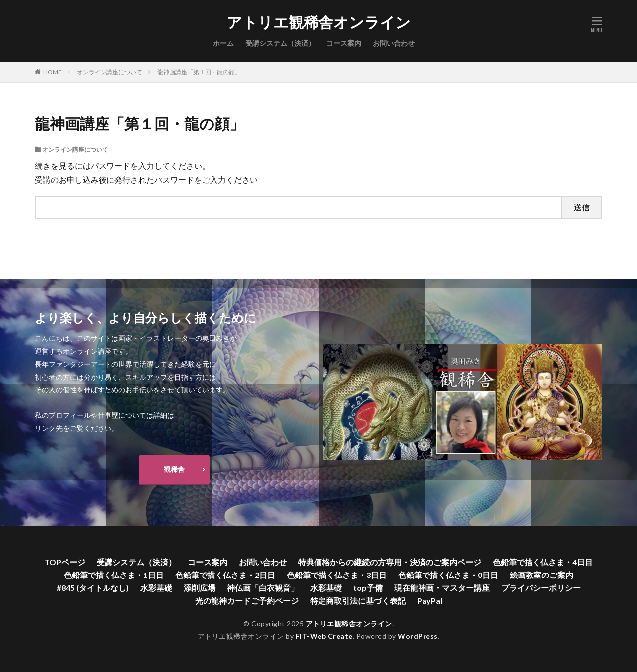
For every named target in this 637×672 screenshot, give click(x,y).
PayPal (430, 601)
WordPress (418, 636)
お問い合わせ (394, 43)
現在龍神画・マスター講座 (442, 588)
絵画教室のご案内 (541, 575)
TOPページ (65, 562)
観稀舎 (174, 469)
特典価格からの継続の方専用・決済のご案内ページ (390, 562)
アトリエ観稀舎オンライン (319, 22)
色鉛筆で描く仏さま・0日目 (448, 575)
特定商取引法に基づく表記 (358, 601)
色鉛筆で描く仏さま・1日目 (114, 575)
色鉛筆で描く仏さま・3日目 (337, 575)
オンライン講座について (109, 72)
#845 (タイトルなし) (93, 588)
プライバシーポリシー (541, 588)
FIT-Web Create (324, 636)
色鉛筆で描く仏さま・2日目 (225, 575)
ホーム (223, 43)
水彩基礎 (156, 588)
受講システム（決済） (280, 43)
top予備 (368, 588)
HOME (53, 72)
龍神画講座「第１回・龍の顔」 (199, 72)
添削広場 (200, 588)
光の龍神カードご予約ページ (247, 601)
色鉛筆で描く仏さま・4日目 (543, 562)
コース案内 (344, 43)
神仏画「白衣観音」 (263, 588)
